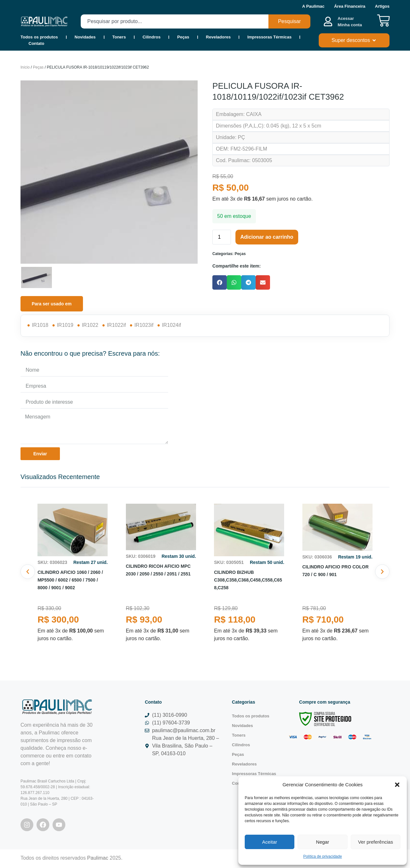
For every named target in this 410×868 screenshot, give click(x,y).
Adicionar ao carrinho (267, 238)
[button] (397, 785)
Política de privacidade (323, 856)
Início (25, 69)
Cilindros (152, 37)
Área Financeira (350, 6)
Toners (119, 37)
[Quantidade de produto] (222, 238)
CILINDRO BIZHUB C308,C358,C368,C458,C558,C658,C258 (248, 581)
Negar (323, 842)
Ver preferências (376, 842)
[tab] (52, 305)
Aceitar (270, 842)
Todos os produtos (39, 37)
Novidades (85, 37)
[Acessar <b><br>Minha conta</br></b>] (328, 21)
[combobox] (174, 21)
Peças (183, 37)
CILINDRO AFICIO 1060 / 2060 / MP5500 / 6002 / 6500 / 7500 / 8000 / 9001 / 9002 (70, 581)
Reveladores (218, 37)
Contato (36, 43)
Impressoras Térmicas (269, 37)
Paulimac (98, 859)
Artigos (382, 6)
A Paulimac (313, 6)
